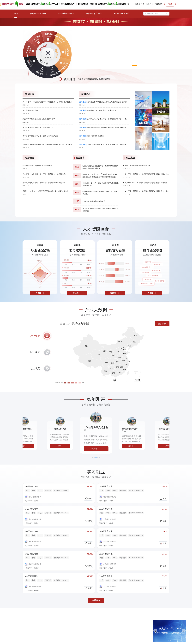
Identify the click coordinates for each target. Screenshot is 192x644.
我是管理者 (140, 4)
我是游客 (159, 4)
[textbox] (155, 14)
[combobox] (156, 14)
